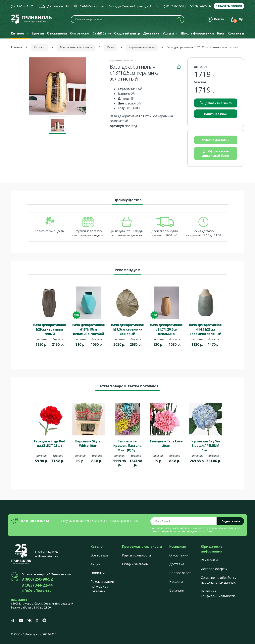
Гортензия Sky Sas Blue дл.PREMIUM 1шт (205, 445)
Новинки (98, 573)
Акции (96, 564)
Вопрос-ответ (180, 573)
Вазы (111, 47)
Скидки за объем (135, 564)
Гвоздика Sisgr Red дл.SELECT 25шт (50, 443)
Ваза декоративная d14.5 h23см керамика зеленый (205, 329)
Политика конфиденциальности (218, 594)
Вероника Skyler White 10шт (89, 443)
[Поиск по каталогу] (127, 19)
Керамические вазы (142, 47)
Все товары (100, 555)
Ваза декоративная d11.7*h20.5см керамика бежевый (167, 329)
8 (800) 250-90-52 (173, 6)
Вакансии (177, 590)
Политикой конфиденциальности (191, 531)
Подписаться (231, 521)
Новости (176, 582)
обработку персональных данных (217, 528)
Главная (16, 47)
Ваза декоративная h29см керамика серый (50, 329)
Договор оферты (214, 569)
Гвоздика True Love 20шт (166, 443)
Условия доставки (216, 140)
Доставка (177, 564)
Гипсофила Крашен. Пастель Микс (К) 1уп (127, 445)
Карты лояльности (136, 555)
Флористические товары (76, 47)
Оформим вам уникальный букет (216, 153)
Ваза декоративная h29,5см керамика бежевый (127, 329)
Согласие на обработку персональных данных (219, 580)
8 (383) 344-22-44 (37, 585)
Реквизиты (209, 560)
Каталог (39, 47)
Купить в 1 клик (216, 114)
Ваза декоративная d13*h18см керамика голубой (89, 329)
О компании (179, 555)
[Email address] (184, 521)
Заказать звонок (229, 6)
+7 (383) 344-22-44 (199, 6)
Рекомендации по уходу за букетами (102, 586)
